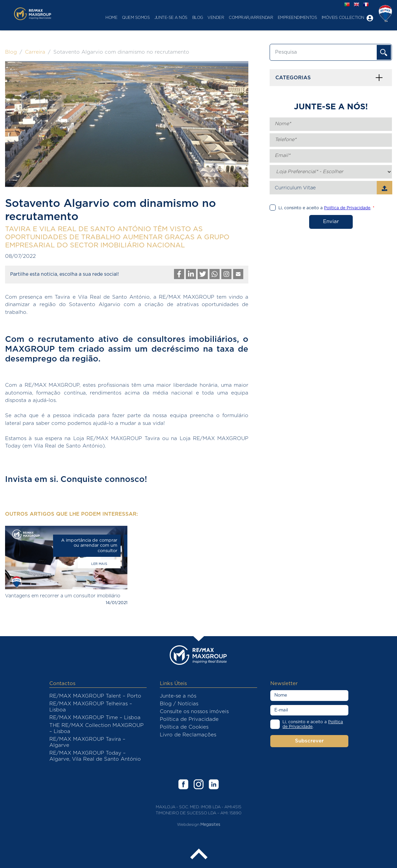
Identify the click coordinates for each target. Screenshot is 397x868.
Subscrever (309, 741)
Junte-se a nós (166, 18)
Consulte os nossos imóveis (194, 712)
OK (384, 52)
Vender (211, 18)
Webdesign (188, 824)
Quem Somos (130, 18)
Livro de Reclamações (188, 735)
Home (106, 18)
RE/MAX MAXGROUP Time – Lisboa (95, 718)
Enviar (331, 222)
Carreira (35, 52)
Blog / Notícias (179, 704)
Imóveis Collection (338, 18)
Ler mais (99, 564)
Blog (192, 18)
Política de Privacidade (189, 719)
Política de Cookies (184, 727)
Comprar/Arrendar (245, 18)
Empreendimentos (292, 18)
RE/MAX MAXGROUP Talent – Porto (95, 696)
